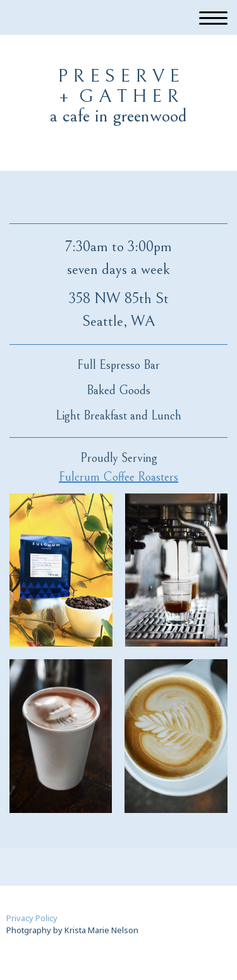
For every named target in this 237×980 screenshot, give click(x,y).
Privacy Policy (32, 918)
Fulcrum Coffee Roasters (118, 477)
